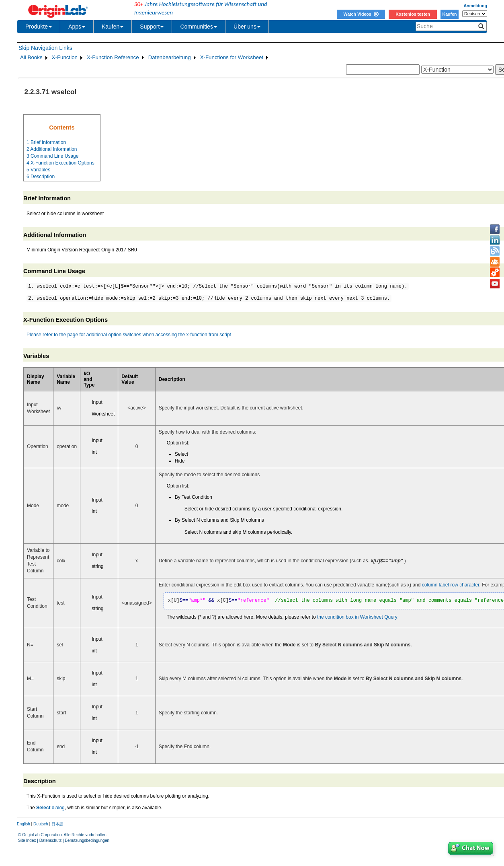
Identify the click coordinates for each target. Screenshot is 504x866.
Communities (199, 27)
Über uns (247, 27)
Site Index (27, 840)
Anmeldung (475, 6)
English (24, 824)
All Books (31, 57)
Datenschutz (51, 840)
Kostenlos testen (413, 14)
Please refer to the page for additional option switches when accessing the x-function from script (129, 335)
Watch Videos (361, 14)
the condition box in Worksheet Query (357, 617)
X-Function (65, 57)
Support (152, 27)
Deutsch (41, 824)
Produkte (39, 27)
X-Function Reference (113, 57)
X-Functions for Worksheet (232, 57)
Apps (77, 27)
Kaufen (449, 14)
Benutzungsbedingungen (87, 840)
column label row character (451, 585)
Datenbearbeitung (170, 57)
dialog (50, 808)
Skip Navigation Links (45, 48)
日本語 (57, 824)
